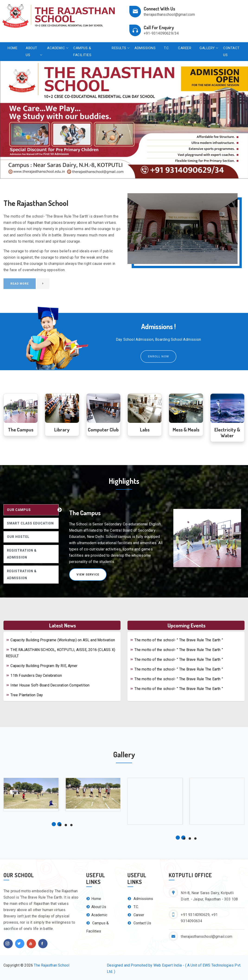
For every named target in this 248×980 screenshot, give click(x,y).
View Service (88, 574)
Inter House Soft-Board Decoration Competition (48, 689)
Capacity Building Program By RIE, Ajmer (42, 670)
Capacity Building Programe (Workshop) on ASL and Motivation (60, 644)
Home (13, 48)
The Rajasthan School (52, 965)
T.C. (167, 48)
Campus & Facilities (82, 51)
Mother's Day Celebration (29, 634)
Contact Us (231, 51)
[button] (19, 120)
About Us (32, 51)
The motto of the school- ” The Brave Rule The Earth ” (176, 634)
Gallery (207, 48)
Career (185, 48)
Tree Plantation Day (24, 699)
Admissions (145, 48)
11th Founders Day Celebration (34, 679)
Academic (56, 48)
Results (119, 48)
